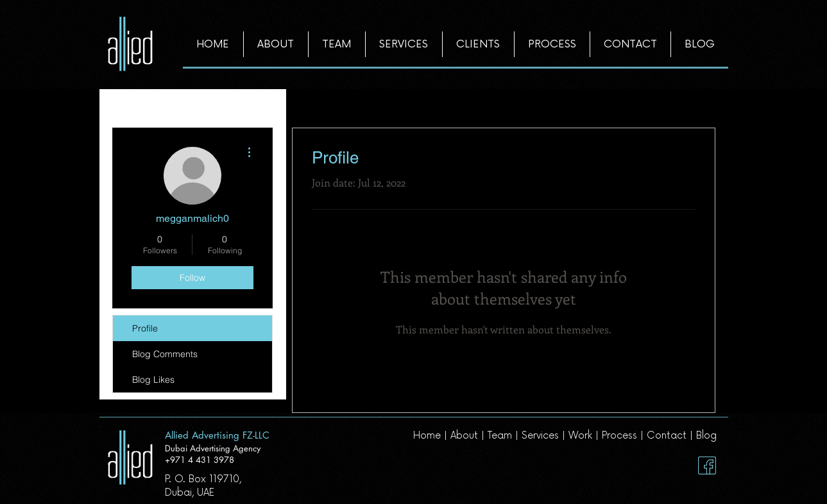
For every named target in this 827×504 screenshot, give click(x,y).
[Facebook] (707, 466)
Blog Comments (165, 354)
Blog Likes (153, 380)
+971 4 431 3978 (200, 460)
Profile (145, 328)
